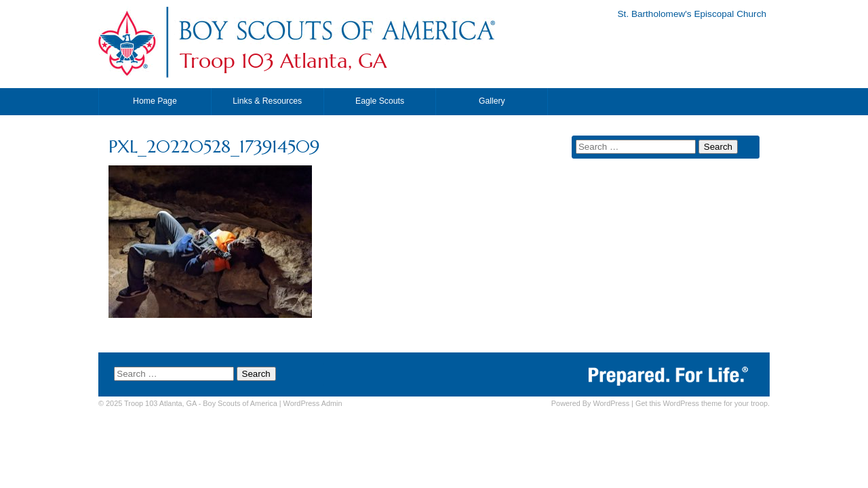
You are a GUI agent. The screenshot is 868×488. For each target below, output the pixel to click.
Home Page (155, 101)
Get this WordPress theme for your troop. (703, 403)
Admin (313, 403)
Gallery (492, 101)
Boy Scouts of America (240, 403)
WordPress (611, 403)
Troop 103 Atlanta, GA (283, 61)
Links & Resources (267, 101)
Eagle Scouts (380, 101)
